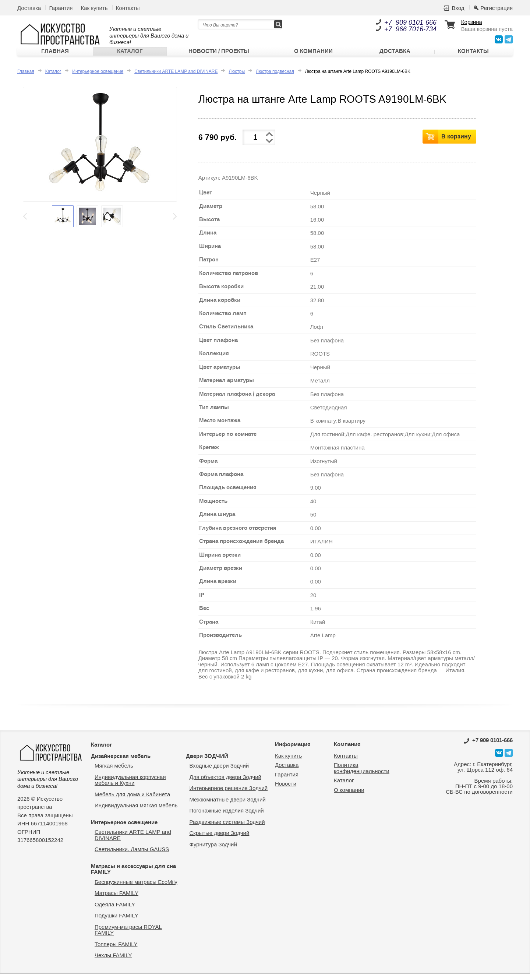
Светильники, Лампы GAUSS (132, 856)
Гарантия (61, 8)
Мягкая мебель (114, 772)
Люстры (237, 78)
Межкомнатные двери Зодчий (228, 806)
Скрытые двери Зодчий (220, 840)
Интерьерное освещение (98, 78)
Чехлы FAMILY (113, 962)
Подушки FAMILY (116, 922)
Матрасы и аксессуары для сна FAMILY (133, 876)
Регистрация (497, 8)
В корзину (456, 142)
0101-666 (488, 747)
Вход (458, 8)
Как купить (94, 8)
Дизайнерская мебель (121, 762)
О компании (313, 55)
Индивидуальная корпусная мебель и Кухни (130, 786)
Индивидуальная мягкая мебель (136, 812)
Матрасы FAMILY (116, 900)
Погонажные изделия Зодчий (227, 817)
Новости (286, 790)
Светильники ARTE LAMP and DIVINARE (176, 78)
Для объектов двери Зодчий (225, 783)
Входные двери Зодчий (219, 772)
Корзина (472, 22)
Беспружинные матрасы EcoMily (136, 888)
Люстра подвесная (275, 78)
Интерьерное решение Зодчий (229, 795)
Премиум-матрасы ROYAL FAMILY (128, 936)
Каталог (130, 55)
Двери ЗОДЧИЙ (207, 762)
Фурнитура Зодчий (213, 851)
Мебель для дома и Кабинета (132, 801)
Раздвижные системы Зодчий (227, 828)
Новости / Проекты (219, 55)
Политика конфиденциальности (362, 775)
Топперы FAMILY (116, 950)
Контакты (128, 8)
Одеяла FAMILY (115, 911)
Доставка (29, 8)
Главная (55, 55)
